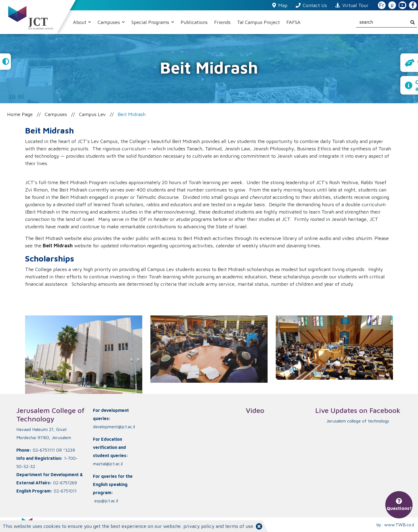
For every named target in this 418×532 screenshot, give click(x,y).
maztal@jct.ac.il (108, 464)
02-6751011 (65, 491)
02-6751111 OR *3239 (54, 450)
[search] (387, 22)
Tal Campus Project (258, 22)
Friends (222, 22)
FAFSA (293, 22)
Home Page (20, 114)
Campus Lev (92, 114)
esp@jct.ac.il (106, 501)
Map (280, 5)
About (80, 22)
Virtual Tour (352, 5)
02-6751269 (65, 483)
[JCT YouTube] (402, 5)
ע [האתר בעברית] (392, 5)
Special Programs (151, 22)
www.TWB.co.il (399, 525)
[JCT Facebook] (413, 5)
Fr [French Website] (382, 5)
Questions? (399, 505)
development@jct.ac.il (114, 427)
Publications (194, 22)
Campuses (109, 22)
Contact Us (311, 5)
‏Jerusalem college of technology (358, 421)
